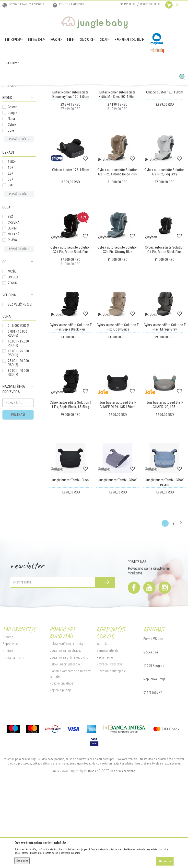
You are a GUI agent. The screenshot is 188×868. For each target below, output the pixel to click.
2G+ (11, 258)
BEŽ (10, 301)
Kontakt (8, 735)
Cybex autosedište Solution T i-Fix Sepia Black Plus (71, 411)
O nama (8, 721)
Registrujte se (150, 4)
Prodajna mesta (13, 742)
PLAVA (12, 324)
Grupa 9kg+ (13, 123)
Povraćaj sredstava (110, 749)
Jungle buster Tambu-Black (70, 564)
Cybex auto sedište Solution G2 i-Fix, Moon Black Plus (70, 334)
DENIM (12, 313)
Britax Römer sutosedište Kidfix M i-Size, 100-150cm (117, 179)
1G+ (11, 252)
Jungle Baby (10, 91)
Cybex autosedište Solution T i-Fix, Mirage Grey (165, 411)
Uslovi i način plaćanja (65, 749)
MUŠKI (12, 356)
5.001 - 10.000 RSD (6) (18, 418)
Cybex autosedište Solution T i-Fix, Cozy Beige (118, 411)
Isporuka (102, 728)
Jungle (12, 197)
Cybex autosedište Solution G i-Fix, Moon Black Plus (165, 334)
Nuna (11, 203)
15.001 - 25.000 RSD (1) (18, 437)
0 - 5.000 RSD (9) (19, 410)
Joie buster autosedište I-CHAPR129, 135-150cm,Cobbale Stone (165, 491)
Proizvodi (26, 91)
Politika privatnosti (62, 768)
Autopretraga (109, 109)
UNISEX (13, 362)
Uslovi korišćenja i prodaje (67, 728)
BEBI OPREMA (44, 91)
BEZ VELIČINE (20, 389)
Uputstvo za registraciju (65, 735)
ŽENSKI (13, 367)
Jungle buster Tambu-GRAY (117, 564)
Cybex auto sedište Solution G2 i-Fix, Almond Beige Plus (117, 256)
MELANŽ (14, 319)
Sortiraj (129, 109)
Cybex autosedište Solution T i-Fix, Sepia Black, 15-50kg (71, 489)
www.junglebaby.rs (74, 855)
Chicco (13, 191)
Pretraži (18, 499)
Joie (11, 215)
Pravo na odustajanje (111, 755)
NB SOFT (103, 855)
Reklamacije (105, 742)
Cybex (12, 209)
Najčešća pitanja (60, 775)
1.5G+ (12, 246)
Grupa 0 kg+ (14, 146)
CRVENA (14, 307)
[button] (184, 77)
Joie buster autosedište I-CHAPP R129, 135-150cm (118, 489)
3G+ (11, 264)
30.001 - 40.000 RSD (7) (18, 457)
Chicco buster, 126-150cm (165, 177)
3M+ (11, 270)
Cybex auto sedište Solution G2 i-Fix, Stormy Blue (117, 334)
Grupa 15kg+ (14, 129)
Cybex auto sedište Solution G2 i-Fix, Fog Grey (164, 256)
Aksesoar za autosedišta (14, 138)
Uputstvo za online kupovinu (69, 742)
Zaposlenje (10, 728)
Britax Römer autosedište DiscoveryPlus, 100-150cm (70, 179)
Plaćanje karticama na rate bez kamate (70, 758)
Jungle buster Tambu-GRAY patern (164, 567)
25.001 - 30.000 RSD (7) (18, 447)
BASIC (12, 170)
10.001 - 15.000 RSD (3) (18, 428)
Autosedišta (62, 91)
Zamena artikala (107, 735)
